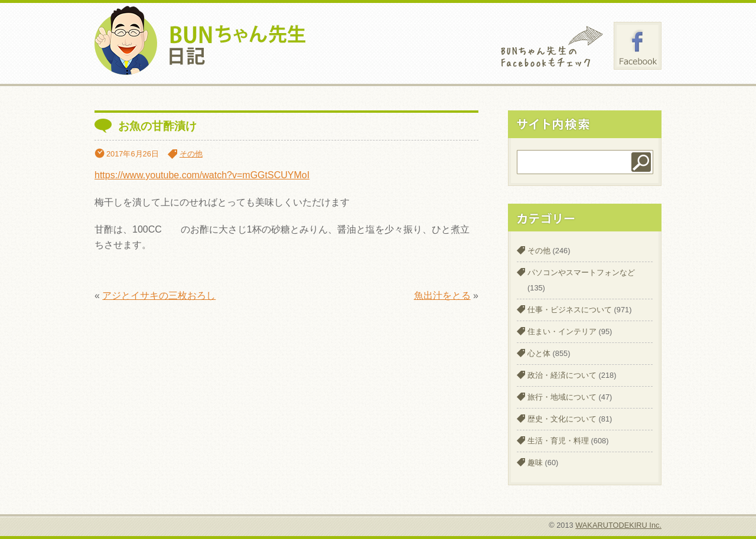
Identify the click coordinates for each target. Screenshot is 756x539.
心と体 (539, 353)
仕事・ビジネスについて (570, 310)
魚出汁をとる (442, 295)
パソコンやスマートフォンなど (581, 272)
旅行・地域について (562, 397)
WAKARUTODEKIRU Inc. (618, 525)
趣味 (535, 463)
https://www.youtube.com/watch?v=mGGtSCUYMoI (202, 175)
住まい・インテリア (562, 331)
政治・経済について (562, 375)
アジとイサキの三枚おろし (159, 295)
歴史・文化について (562, 419)
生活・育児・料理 (558, 441)
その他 (191, 154)
